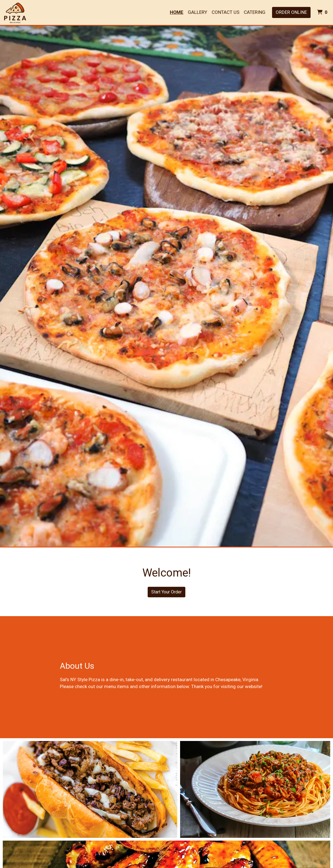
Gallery (198, 12)
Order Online (291, 12)
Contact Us (226, 12)
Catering (255, 12)
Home (177, 12)
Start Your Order (166, 592)
